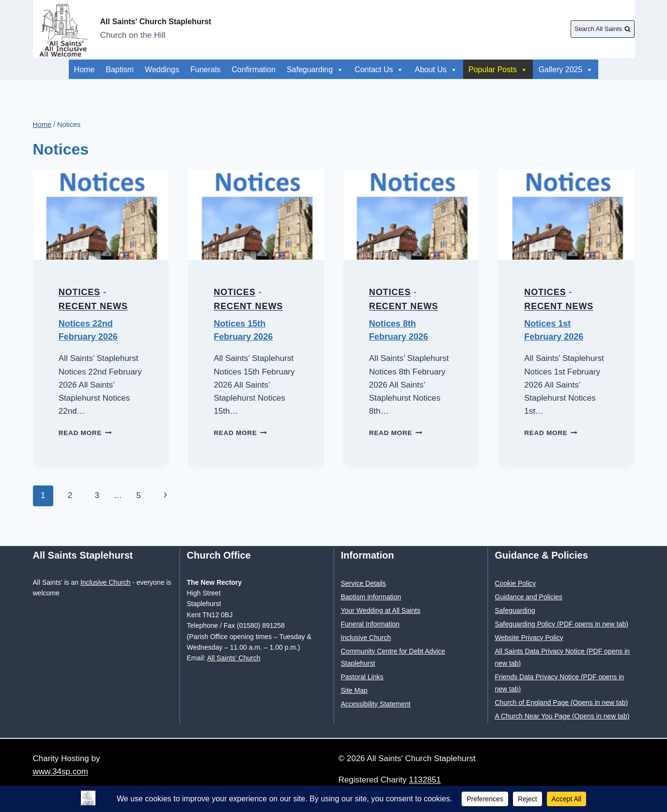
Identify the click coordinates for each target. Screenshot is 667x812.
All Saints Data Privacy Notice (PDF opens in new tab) (563, 657)
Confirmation (254, 70)
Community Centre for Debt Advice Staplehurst (393, 657)
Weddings (162, 70)
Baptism (120, 70)
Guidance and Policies (529, 597)
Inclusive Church (106, 582)
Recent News (93, 306)
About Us (572, 70)
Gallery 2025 (442, 70)
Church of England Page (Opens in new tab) (562, 703)
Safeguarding (315, 70)
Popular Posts (510, 70)
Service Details (364, 583)
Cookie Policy (516, 583)
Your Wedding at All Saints (381, 610)
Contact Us (379, 70)
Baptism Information (371, 597)
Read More (85, 433)
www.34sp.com (61, 772)
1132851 (425, 780)
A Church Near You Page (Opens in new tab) (562, 716)
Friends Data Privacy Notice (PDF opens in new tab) (560, 683)
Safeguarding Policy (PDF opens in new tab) (562, 624)
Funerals (205, 70)
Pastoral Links (362, 677)
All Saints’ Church (234, 658)
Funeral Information (370, 624)
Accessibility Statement (376, 704)
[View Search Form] (602, 29)
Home (85, 70)
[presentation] (101, 214)
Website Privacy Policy (529, 638)
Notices (79, 292)
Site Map (354, 690)
